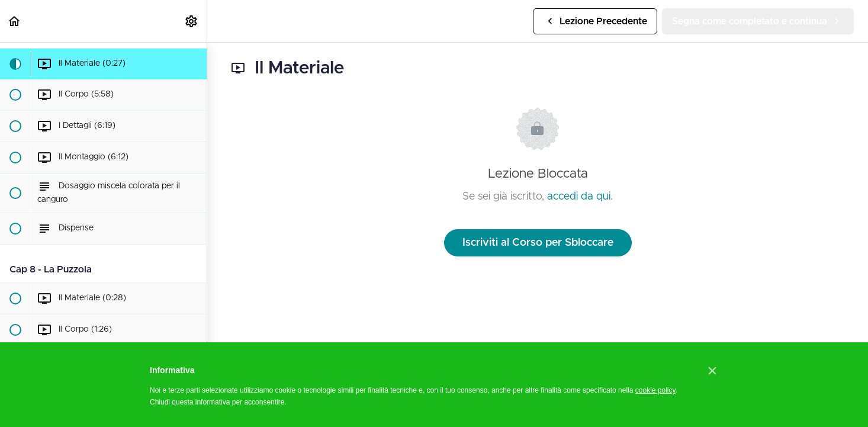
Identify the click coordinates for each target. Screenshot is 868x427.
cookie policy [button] (655, 390)
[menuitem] (192, 21)
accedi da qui (579, 197)
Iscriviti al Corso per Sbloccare (538, 243)
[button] (15, 21)
